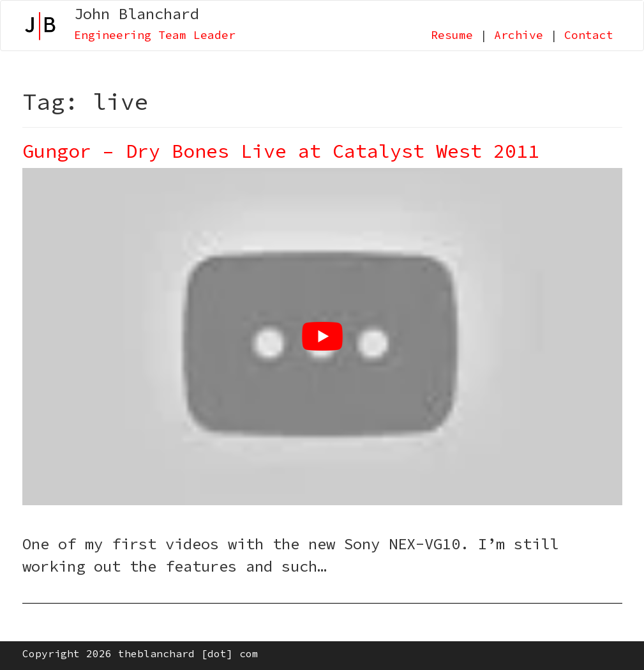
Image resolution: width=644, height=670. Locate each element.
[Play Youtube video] (322, 337)
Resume (452, 35)
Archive (519, 35)
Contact (589, 35)
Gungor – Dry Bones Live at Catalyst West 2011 (281, 151)
